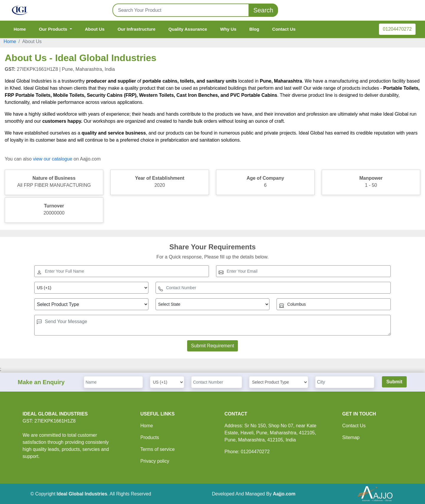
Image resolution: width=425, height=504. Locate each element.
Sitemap (351, 437)
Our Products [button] (54, 29)
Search (263, 10)
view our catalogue (52, 159)
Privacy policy (155, 461)
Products (150, 437)
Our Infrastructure (136, 29)
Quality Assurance (188, 29)
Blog (254, 29)
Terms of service (158, 449)
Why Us (228, 29)
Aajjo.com (284, 494)
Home (20, 29)
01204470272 (397, 29)
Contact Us (284, 29)
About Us (95, 29)
